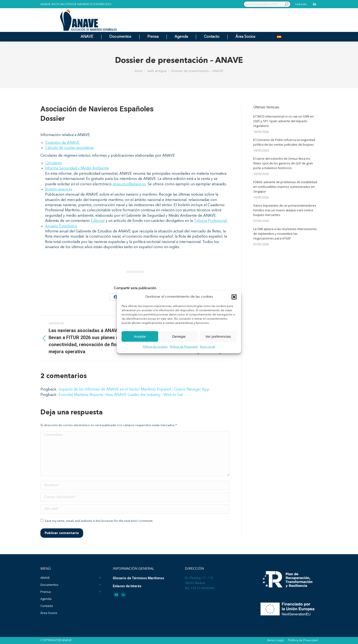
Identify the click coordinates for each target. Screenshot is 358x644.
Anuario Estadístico (61, 226)
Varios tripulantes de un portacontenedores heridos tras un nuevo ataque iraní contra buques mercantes (285, 210)
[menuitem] (279, 37)
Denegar (179, 336)
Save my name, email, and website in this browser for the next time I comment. (99, 521)
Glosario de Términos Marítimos (138, 578)
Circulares (53, 163)
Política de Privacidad (184, 347)
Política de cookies (155, 347)
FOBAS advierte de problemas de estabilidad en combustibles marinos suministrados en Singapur (285, 187)
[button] (234, 297)
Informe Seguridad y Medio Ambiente (77, 168)
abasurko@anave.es (129, 184)
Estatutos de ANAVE (62, 143)
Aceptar (140, 336)
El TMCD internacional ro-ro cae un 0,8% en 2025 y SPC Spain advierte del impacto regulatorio (284, 121)
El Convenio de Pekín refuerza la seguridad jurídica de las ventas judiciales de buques (284, 142)
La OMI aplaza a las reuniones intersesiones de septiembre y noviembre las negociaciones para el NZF (285, 234)
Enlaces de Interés (127, 586)
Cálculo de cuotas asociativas (69, 148)
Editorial (98, 221)
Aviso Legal (208, 347)
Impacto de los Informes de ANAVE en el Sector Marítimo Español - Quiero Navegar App (134, 390)
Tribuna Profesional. (211, 221)
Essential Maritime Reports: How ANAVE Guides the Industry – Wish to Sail (121, 395)
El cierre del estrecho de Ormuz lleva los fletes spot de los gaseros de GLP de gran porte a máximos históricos (283, 163)
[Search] (267, 4)
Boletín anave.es (59, 189)
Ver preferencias (218, 336)
